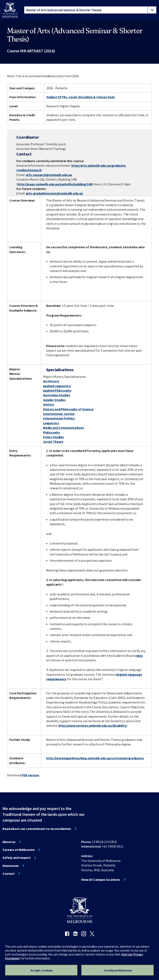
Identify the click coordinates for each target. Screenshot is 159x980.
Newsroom (11, 866)
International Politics (59, 418)
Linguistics (51, 423)
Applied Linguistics (57, 386)
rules (139, 656)
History (49, 404)
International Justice (59, 414)
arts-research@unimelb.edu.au (49, 175)
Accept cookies (42, 970)
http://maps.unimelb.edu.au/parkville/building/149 (55, 184)
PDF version (30, 775)
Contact (9, 874)
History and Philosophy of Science (68, 409)
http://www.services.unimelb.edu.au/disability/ (93, 726)
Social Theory (53, 442)
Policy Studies (54, 437)
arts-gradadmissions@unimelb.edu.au (54, 193)
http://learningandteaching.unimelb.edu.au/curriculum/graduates (95, 758)
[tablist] (90, 10)
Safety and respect (17, 858)
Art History (51, 381)
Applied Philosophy (57, 390)
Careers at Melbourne (19, 850)
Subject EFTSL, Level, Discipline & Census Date (81, 97)
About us (9, 842)
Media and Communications (64, 428)
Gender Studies (54, 400)
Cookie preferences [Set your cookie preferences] (118, 970)
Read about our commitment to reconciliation (37, 829)
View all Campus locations (101, 880)
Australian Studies (57, 395)
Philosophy (51, 432)
